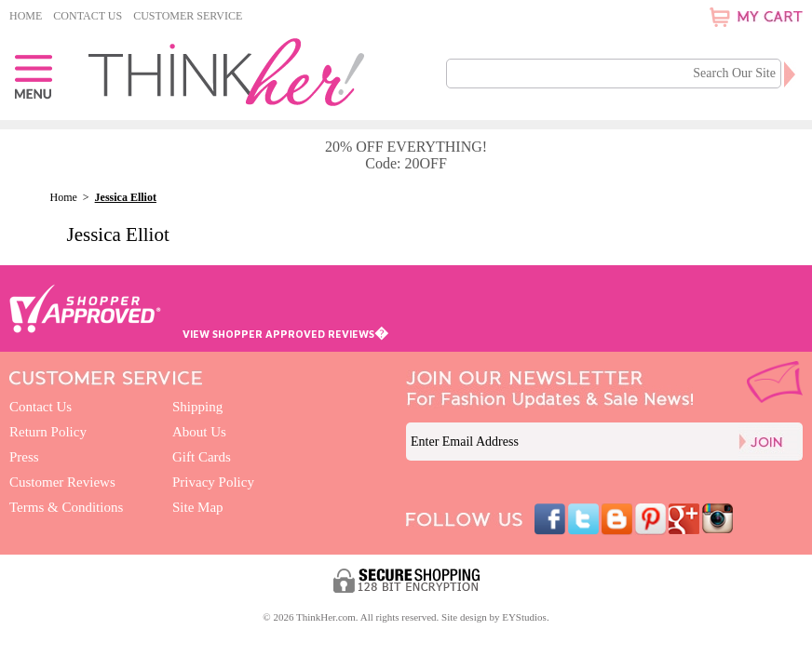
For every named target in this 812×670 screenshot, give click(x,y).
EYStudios (524, 617)
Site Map (198, 507)
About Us (199, 432)
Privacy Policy (213, 482)
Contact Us (88, 16)
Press (24, 457)
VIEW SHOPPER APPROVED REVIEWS (285, 334)
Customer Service (188, 16)
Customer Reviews (62, 482)
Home (26, 16)
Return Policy (48, 432)
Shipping (197, 407)
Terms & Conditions (66, 507)
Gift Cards (202, 457)
